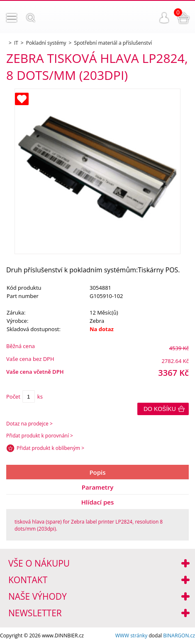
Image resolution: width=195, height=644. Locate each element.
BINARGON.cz (179, 636)
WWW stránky (132, 636)
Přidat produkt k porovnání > (40, 436)
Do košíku (160, 409)
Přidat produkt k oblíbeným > (50, 448)
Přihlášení (164, 18)
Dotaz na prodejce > (29, 424)
